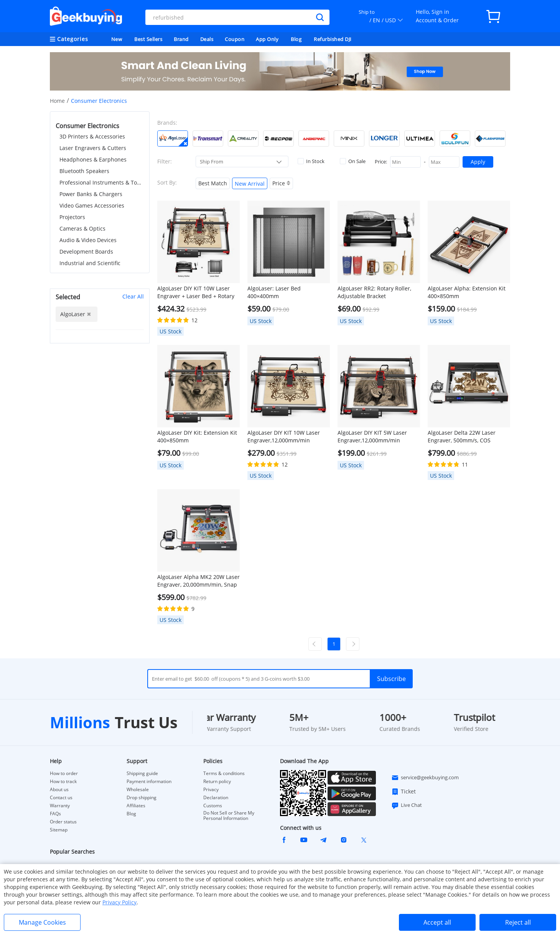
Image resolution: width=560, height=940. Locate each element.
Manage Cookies (42, 922)
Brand (181, 39)
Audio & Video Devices (88, 240)
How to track (63, 782)
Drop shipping (142, 798)
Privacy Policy (119, 902)
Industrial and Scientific (90, 263)
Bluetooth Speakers (84, 171)
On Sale (353, 161)
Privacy (211, 790)
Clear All (133, 296)
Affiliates (136, 806)
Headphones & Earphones (93, 159)
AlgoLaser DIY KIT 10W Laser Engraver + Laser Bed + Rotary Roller (196, 292)
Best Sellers (148, 39)
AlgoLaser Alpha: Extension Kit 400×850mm (467, 292)
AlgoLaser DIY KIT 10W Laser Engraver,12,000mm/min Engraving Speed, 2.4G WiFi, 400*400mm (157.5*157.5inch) (286, 437)
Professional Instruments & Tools (102, 182)
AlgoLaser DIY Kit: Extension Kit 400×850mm (197, 436)
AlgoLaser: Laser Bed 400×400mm (274, 292)
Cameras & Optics (82, 228)
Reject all (518, 922)
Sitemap (59, 830)
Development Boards (86, 251)
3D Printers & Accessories (92, 136)
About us (59, 790)
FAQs (55, 814)
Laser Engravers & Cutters (93, 148)
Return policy (217, 782)
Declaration (216, 798)
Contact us (61, 798)
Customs (213, 806)
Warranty (60, 806)
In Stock (311, 161)
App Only (267, 39)
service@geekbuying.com (425, 778)
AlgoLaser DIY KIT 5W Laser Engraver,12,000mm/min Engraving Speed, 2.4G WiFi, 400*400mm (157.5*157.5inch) (376, 437)
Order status (63, 822)
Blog (296, 39)
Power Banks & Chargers (91, 194)
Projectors (72, 217)
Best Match (213, 183)
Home (57, 101)
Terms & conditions (224, 773)
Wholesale (138, 790)
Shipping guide (142, 773)
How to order (64, 773)
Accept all (437, 922)
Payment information (149, 782)
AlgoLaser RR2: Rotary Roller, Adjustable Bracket (374, 292)
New (117, 39)
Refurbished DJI (333, 39)
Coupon (235, 39)
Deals (207, 39)
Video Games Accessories (92, 205)
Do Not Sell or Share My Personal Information (229, 816)
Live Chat (407, 805)
